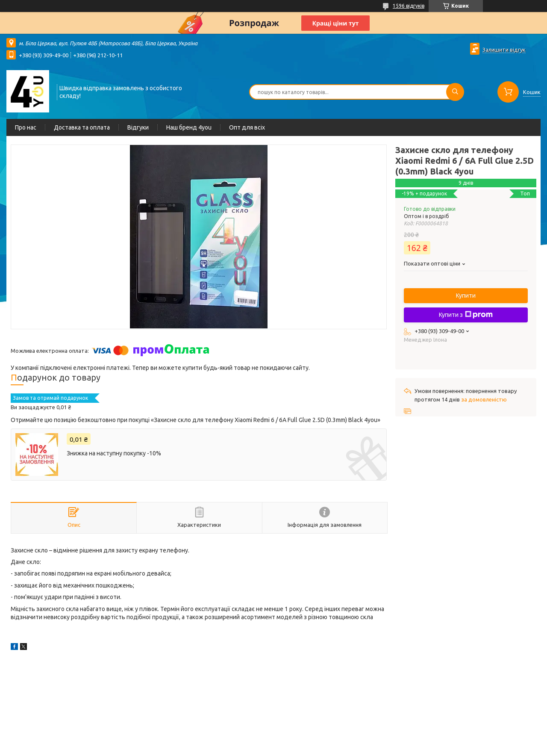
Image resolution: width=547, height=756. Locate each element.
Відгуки (138, 127)
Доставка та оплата (82, 127)
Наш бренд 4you (189, 127)
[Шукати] (455, 92)
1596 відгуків (409, 6)
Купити (466, 295)
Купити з (466, 315)
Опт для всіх (247, 127)
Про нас (26, 127)
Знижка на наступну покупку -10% (114, 453)
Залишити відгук (504, 50)
